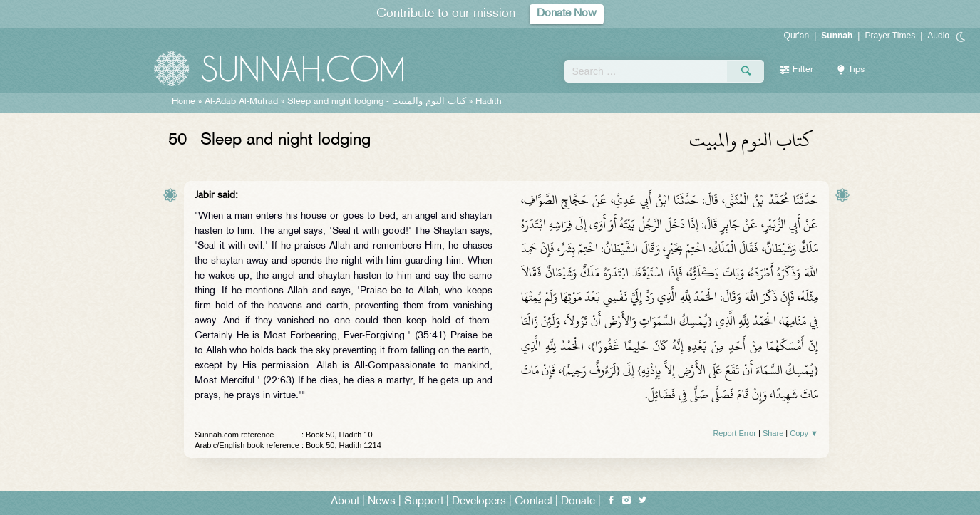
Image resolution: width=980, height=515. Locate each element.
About (345, 502)
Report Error (734, 433)
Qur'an (797, 36)
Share (773, 433)
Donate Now (567, 14)
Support (424, 502)
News (382, 502)
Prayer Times (890, 36)
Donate (578, 502)
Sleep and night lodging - (377, 102)
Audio (938, 36)
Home (184, 102)
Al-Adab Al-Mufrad (241, 102)
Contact (533, 502)
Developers (479, 502)
